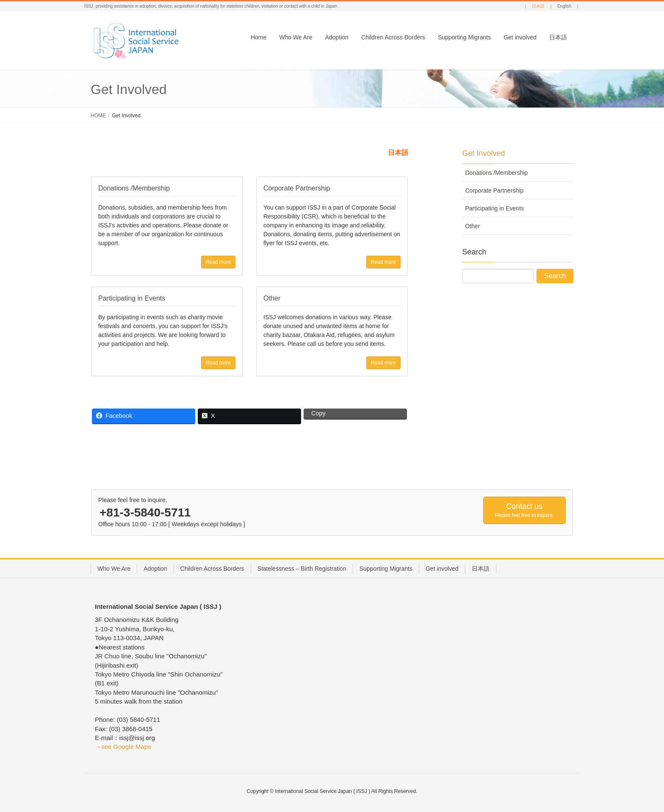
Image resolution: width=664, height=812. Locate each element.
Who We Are (114, 569)
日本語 (538, 6)
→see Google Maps (123, 747)
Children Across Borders (212, 569)
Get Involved (484, 153)
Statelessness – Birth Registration (302, 569)
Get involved (442, 569)
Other (473, 226)
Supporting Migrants (386, 569)
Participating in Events (495, 208)
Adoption (155, 569)
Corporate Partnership (495, 191)
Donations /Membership (497, 173)
